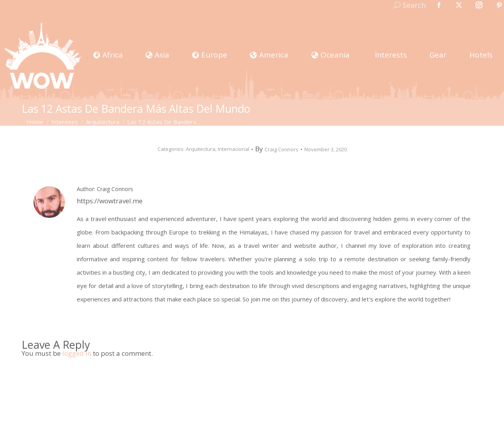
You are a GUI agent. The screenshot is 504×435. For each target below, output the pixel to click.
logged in (77, 353)
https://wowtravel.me (110, 201)
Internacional (233, 149)
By (277, 149)
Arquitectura (201, 149)
